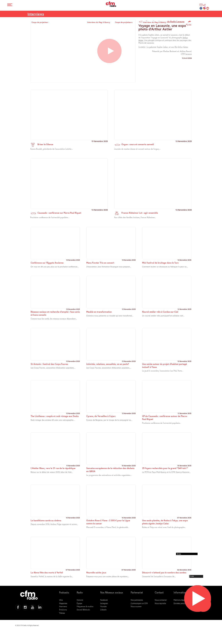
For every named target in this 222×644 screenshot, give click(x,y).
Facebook (104, 600)
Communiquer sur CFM (139, 603)
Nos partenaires (137, 600)
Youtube (103, 606)
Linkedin (103, 610)
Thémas (62, 613)
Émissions (63, 610)
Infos (61, 600)
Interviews (36, 14)
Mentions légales (180, 600)
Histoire (80, 600)
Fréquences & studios (85, 606)
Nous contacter (161, 600)
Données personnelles (182, 603)
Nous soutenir (136, 606)
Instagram (104, 603)
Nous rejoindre (160, 603)
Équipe (79, 603)
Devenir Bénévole (83, 610)
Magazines (63, 603)
